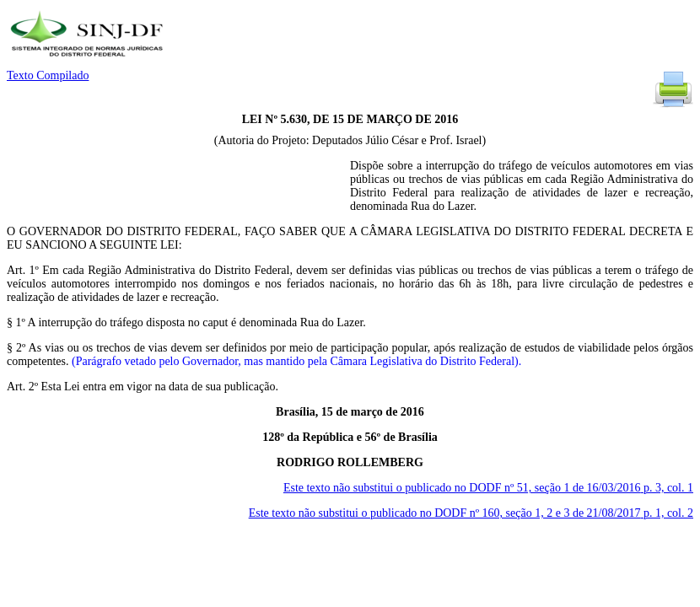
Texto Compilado (48, 75)
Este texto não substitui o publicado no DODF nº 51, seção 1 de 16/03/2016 (488, 488)
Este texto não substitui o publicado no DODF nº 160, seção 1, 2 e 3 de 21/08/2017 (471, 513)
